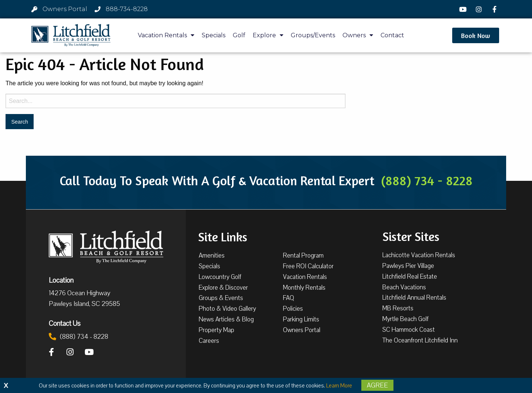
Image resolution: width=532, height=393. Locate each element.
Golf (239, 35)
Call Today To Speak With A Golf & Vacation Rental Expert (266, 180)
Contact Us (65, 323)
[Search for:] (175, 101)
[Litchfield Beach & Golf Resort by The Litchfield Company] (71, 35)
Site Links (223, 236)
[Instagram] (480, 9)
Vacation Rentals (166, 35)
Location (61, 280)
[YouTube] (464, 9)
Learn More (339, 386)
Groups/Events (313, 35)
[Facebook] (495, 9)
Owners (358, 35)
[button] (476, 35)
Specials (214, 35)
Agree (377, 385)
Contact (392, 35)
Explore (268, 35)
